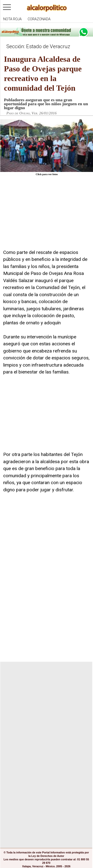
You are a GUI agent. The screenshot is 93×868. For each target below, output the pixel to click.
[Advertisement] (40, 216)
